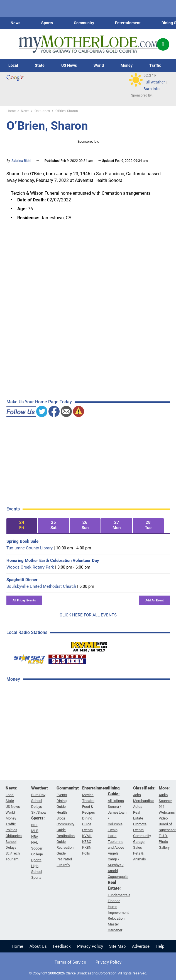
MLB (35, 831)
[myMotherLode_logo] (88, 44)
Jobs (137, 795)
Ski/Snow (39, 812)
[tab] (22, 525)
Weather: (40, 788)
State (40, 65)
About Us (38, 946)
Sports (47, 23)
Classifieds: (144, 788)
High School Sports (37, 872)
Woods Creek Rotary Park (30, 567)
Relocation (116, 918)
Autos (138, 807)
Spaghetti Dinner (22, 580)
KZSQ (87, 842)
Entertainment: (96, 788)
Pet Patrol (64, 859)
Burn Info (151, 89)
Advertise (141, 946)
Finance (114, 901)
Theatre (88, 801)
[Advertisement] (48, 775)
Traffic (155, 65)
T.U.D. (163, 836)
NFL (34, 825)
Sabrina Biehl (21, 161)
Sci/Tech (13, 853)
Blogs (61, 818)
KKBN (87, 847)
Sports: (38, 818)
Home (17, 946)
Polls (86, 853)
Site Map (117, 946)
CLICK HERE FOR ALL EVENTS (88, 615)
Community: (68, 788)
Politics (11, 830)
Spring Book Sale (22, 541)
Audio (163, 795)
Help (160, 946)
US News (69, 65)
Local (13, 65)
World (99, 65)
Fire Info (63, 865)
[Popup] (163, 44)
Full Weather (154, 82)
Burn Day (38, 795)
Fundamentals (119, 895)
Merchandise (143, 801)
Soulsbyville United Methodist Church (41, 586)
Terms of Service (70, 962)
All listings (116, 801)
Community (84, 23)
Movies (88, 795)
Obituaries (14, 836)
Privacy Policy (90, 946)
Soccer (37, 848)
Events (62, 795)
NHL (35, 842)
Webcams (167, 812)
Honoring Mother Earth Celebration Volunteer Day (53, 561)
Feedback (62, 946)
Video (163, 818)
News (15, 23)
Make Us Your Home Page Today (39, 402)
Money (127, 65)
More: (164, 788)
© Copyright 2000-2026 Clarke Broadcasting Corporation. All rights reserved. (88, 973)
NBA (35, 837)
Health (62, 812)
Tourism (12, 859)
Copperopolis (118, 877)
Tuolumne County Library (30, 548)
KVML (87, 836)
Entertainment (128, 23)
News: (12, 788)
